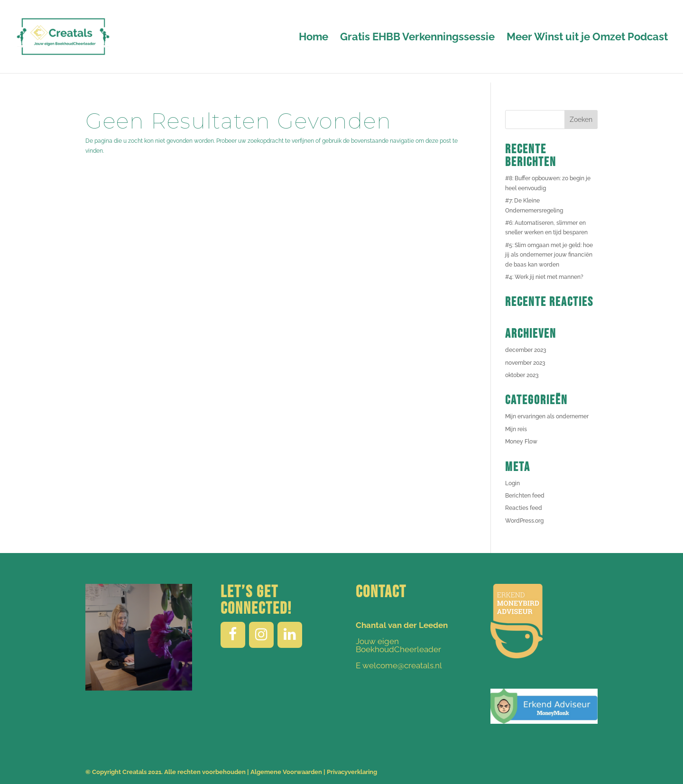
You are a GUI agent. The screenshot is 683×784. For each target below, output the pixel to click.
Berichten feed (525, 496)
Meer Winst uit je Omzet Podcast (587, 38)
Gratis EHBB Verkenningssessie (417, 38)
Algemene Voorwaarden (286, 772)
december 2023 (526, 350)
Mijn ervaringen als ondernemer (547, 416)
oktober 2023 (522, 375)
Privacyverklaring (352, 772)
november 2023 (525, 363)
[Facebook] (233, 635)
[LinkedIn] (290, 635)
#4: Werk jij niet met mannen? (544, 277)
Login (512, 483)
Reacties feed (524, 508)
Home (314, 38)
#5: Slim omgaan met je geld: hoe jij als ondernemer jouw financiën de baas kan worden (549, 255)
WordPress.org (524, 521)
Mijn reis (516, 429)
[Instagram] (261, 635)
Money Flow (521, 442)
